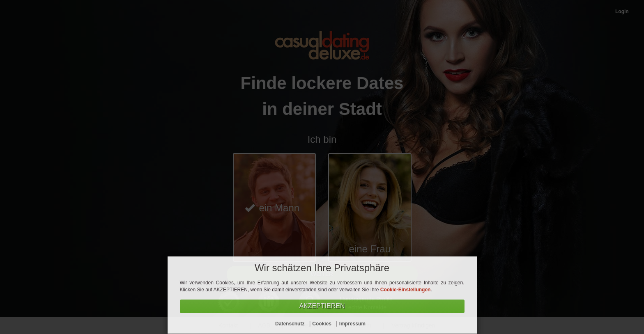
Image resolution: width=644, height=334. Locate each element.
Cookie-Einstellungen (406, 290)
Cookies (322, 324)
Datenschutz (291, 324)
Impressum (352, 324)
